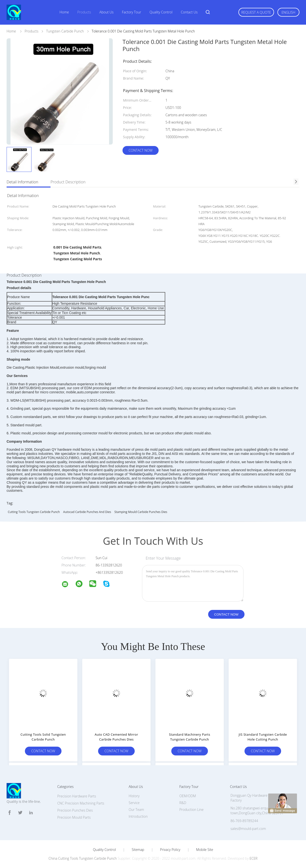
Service (134, 803)
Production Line (191, 810)
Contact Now (141, 150)
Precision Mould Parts (74, 817)
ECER (254, 858)
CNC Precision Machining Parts (81, 803)
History (134, 796)
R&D (183, 803)
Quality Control (161, 12)
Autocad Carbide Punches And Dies (87, 512)
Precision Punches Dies (75, 810)
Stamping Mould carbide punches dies (141, 512)
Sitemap (138, 850)
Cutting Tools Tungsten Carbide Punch (34, 512)
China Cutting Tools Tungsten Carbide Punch (83, 858)
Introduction (138, 816)
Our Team (136, 810)
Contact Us (189, 12)
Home (64, 12)
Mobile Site (205, 850)
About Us (106, 12)
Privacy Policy (170, 850)
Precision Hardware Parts (77, 796)
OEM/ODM (188, 796)
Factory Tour (132, 12)
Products (84, 12)
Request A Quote (256, 12)
